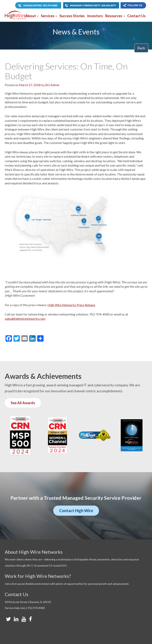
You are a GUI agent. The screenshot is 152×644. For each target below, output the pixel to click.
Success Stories (72, 16)
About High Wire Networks (34, 552)
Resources (115, 16)
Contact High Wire (76, 511)
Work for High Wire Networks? (38, 576)
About (32, 16)
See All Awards (23, 403)
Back (141, 48)
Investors (95, 16)
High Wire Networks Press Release (71, 305)
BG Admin (52, 85)
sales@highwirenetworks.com (25, 319)
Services (49, 16)
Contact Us (136, 16)
